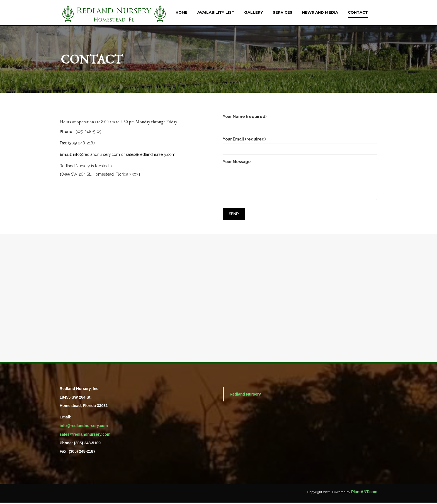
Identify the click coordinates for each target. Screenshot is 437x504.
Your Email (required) (300, 146)
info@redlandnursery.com (96, 156)
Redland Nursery (245, 396)
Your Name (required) (300, 123)
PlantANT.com (364, 493)
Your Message (300, 183)
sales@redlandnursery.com (151, 156)
